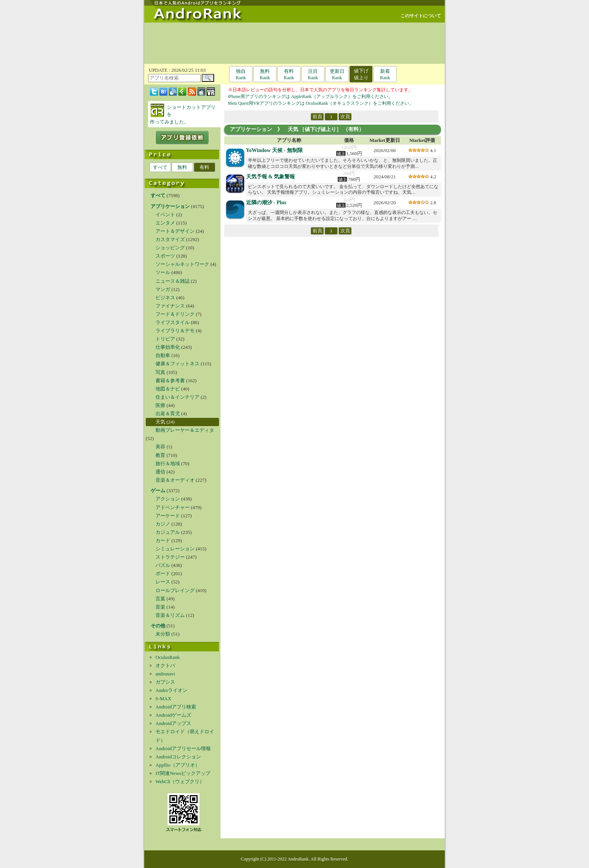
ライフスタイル (173, 322)
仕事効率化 (168, 347)
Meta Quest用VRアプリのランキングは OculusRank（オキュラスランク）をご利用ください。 (321, 103)
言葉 (160, 599)
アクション (168, 499)
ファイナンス (170, 306)
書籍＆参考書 (170, 381)
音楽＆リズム (170, 615)
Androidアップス (173, 723)
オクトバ (165, 665)
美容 (160, 447)
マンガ (163, 289)
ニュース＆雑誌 (173, 281)
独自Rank (241, 74)
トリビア (165, 339)
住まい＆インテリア (177, 397)
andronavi (165, 674)
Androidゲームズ (173, 715)
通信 (160, 472)
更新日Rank (337, 74)
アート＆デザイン (175, 231)
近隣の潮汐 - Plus (266, 203)
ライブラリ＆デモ (175, 331)
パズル (163, 565)
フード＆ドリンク (175, 314)
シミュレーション (175, 549)
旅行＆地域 (168, 463)
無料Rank (265, 74)
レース (163, 582)
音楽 (160, 607)
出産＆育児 (168, 414)
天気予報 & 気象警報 (271, 177)
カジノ (163, 524)
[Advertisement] (294, 43)
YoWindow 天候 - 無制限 (274, 150)
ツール (163, 272)
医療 (160, 405)
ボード (163, 573)
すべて (160, 167)
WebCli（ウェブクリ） (180, 781)
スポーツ (165, 256)
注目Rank (313, 74)
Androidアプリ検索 (176, 707)
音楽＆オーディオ (175, 480)
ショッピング (170, 248)
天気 (160, 422)
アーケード (168, 516)
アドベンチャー (173, 507)
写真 (160, 372)
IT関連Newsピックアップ (183, 773)
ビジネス (165, 298)
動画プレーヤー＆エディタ (185, 430)
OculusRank (168, 657)
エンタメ (165, 223)
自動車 (163, 355)
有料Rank (289, 74)
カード (163, 540)
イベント (165, 215)
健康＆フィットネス (177, 364)
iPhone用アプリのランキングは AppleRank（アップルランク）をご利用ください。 (310, 96)
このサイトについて (421, 16)
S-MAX (163, 698)
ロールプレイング (175, 590)
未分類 (163, 634)
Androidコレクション (178, 757)
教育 (160, 455)
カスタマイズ (170, 239)
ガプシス (165, 682)
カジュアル (168, 532)
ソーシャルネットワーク (182, 264)
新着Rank (385, 74)
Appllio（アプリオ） (178, 765)
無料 (182, 167)
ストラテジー (170, 557)
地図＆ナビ (168, 389)
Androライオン (171, 690)
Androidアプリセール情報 (183, 748)
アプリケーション (251, 129)
